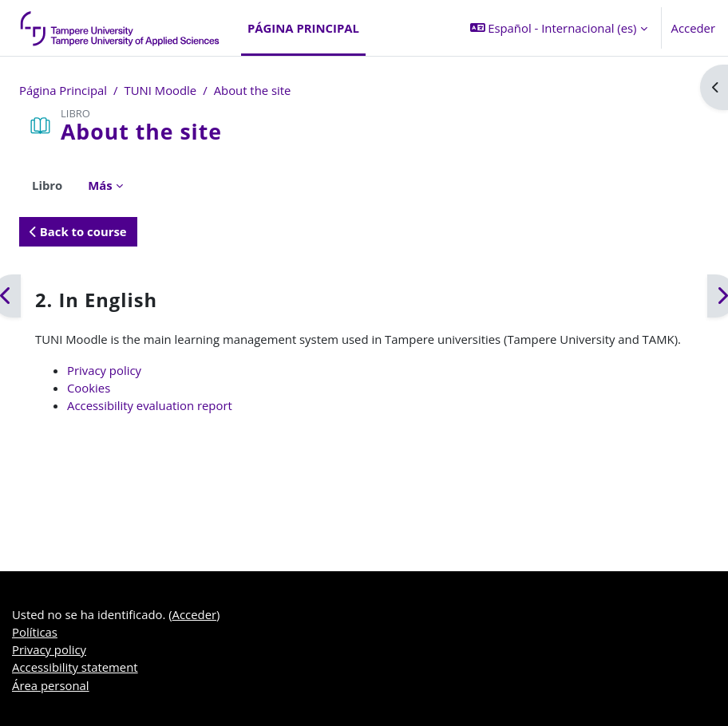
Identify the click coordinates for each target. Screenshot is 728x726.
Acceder (693, 28)
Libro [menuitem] (47, 185)
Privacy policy (104, 370)
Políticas (35, 632)
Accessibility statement (75, 667)
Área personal (51, 685)
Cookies (89, 388)
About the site (253, 90)
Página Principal (63, 90)
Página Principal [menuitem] (303, 28)
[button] (559, 28)
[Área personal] (121, 28)
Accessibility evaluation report (150, 405)
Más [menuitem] (100, 185)
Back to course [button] (78, 231)
